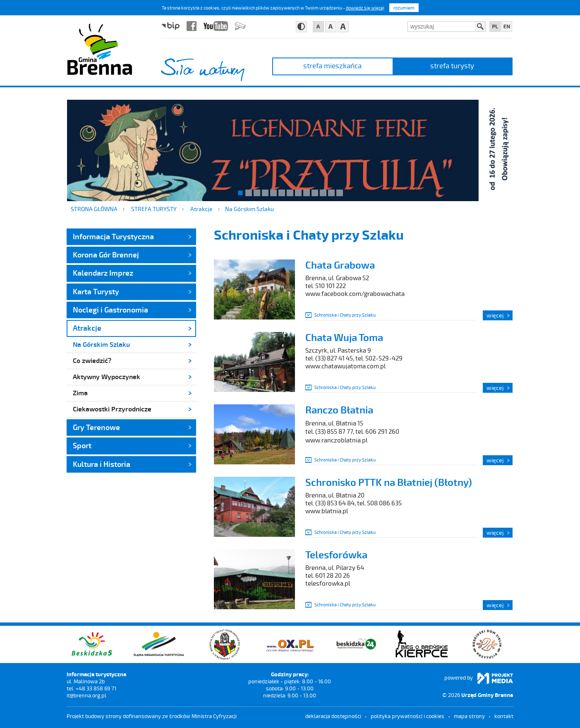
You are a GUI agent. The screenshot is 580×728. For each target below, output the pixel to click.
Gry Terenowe (96, 427)
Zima (80, 393)
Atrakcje (201, 209)
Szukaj (480, 26)
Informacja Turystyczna (113, 236)
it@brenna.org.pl (86, 695)
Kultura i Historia (102, 464)
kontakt (504, 716)
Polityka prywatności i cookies (407, 716)
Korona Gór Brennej (106, 255)
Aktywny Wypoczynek (107, 376)
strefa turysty (452, 65)
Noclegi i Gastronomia (110, 310)
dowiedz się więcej (365, 8)
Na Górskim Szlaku (249, 209)
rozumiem (404, 8)
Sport (82, 445)
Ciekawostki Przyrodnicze (112, 409)
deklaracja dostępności (333, 716)
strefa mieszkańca (332, 65)
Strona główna (94, 209)
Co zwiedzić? (92, 360)
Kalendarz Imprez (103, 273)
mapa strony (469, 716)
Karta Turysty (96, 291)
